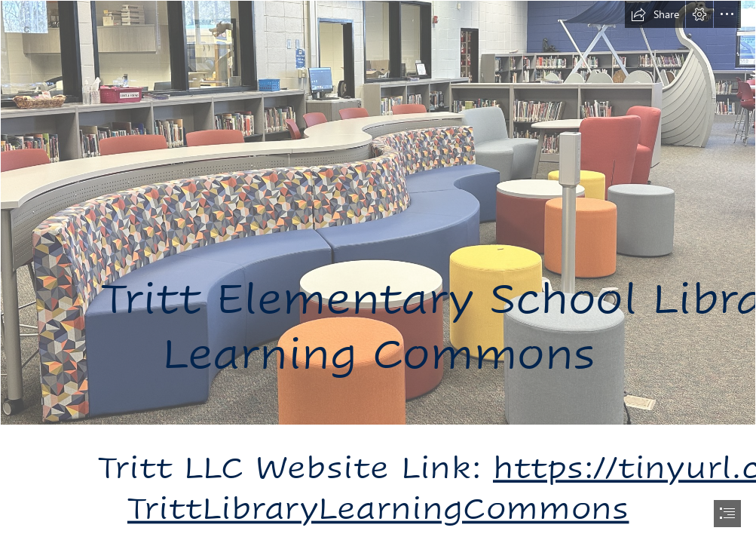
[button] (655, 14)
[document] (378, 271)
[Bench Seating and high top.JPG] (378, 213)
